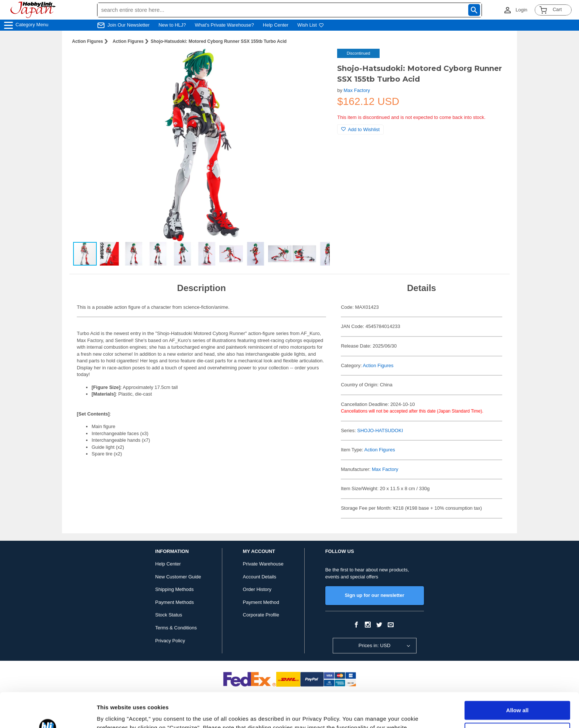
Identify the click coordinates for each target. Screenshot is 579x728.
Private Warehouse (263, 564)
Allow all (518, 676)
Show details (114, 713)
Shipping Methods (174, 589)
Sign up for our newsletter (375, 595)
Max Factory (357, 90)
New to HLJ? (172, 25)
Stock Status (169, 615)
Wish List (311, 25)
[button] (316, 62)
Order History (257, 589)
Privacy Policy (170, 641)
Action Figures (88, 41)
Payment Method (261, 602)
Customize (518, 697)
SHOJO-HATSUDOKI (380, 430)
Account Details (260, 577)
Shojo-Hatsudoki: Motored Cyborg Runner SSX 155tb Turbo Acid (219, 41)
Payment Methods (174, 602)
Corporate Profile (261, 615)
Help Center (276, 25)
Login (521, 10)
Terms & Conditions (176, 628)
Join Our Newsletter (129, 25)
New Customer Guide (178, 577)
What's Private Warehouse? (225, 25)
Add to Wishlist (360, 129)
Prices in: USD (375, 645)
